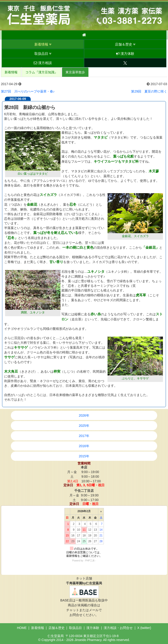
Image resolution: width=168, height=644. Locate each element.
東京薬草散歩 (75, 72)
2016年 (84, 446)
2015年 (84, 456)
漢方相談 (43, 63)
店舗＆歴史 (125, 44)
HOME (22, 628)
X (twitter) (144, 628)
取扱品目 (43, 54)
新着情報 (43, 44)
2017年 (84, 436)
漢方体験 (125, 54)
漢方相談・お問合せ (118, 628)
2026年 (84, 415)
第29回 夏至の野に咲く (149, 91)
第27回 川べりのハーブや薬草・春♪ (28, 91)
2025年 (84, 426)
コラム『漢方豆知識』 (42, 72)
